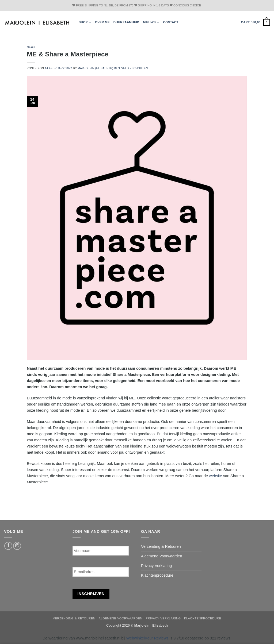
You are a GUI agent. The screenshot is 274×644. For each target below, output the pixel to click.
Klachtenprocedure (157, 575)
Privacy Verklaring (156, 566)
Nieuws (151, 22)
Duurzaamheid (126, 22)
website (216, 476)
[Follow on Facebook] (8, 546)
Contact (171, 22)
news (31, 47)
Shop (85, 22)
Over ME (102, 22)
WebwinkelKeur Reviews (147, 638)
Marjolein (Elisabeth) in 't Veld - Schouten (113, 68)
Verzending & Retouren (161, 546)
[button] (255, 22)
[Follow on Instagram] (17, 546)
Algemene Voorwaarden (162, 556)
